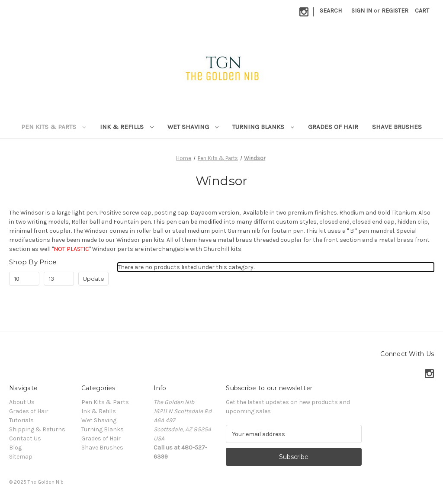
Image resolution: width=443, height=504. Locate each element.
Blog (15, 448)
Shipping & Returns (37, 429)
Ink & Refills (127, 127)
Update (93, 279)
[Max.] (59, 279)
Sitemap (21, 457)
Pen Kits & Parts (54, 127)
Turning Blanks (263, 127)
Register (395, 11)
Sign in (362, 11)
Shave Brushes (397, 127)
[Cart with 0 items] (422, 11)
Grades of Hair (333, 127)
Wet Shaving (193, 127)
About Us (22, 402)
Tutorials (21, 420)
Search (331, 11)
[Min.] (24, 279)
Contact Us (25, 438)
